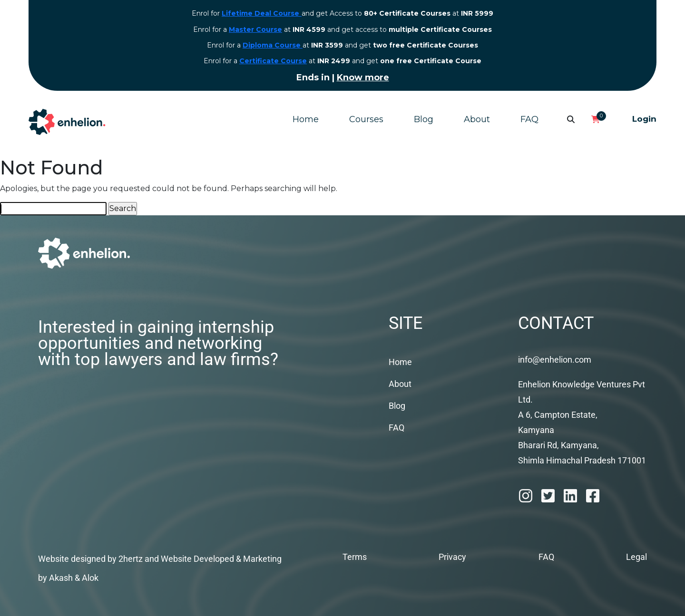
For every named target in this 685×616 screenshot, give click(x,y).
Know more (363, 77)
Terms (355, 557)
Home (306, 119)
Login (644, 119)
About (477, 119)
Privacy (452, 557)
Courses (366, 119)
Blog (424, 119)
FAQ (529, 119)
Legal (636, 557)
